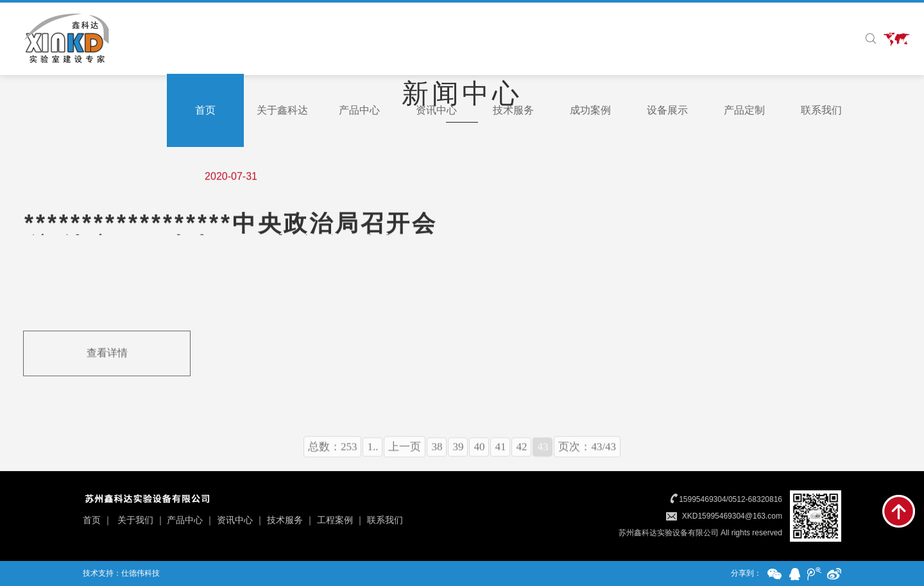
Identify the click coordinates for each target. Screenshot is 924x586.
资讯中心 (436, 110)
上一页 (405, 460)
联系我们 (821, 110)
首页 (205, 110)
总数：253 (333, 460)
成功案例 (590, 110)
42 (521, 460)
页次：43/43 (587, 460)
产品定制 (744, 110)
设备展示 (667, 110)
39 (458, 460)
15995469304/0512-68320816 (731, 499)
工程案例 (335, 520)
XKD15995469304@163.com (732, 516)
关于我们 (135, 520)
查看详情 (107, 354)
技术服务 (513, 110)
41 (500, 460)
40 (479, 460)
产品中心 (359, 110)
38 (437, 460)
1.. (372, 460)
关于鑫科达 (282, 110)
